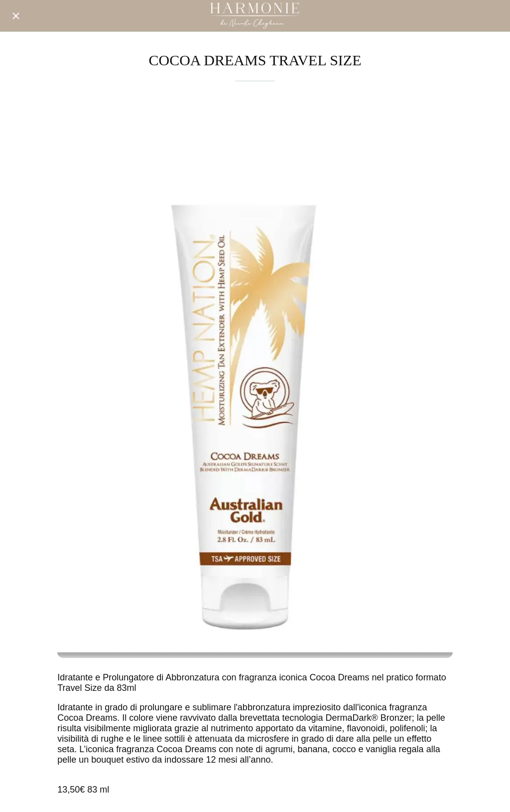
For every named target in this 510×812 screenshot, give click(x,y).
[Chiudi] (16, 16)
